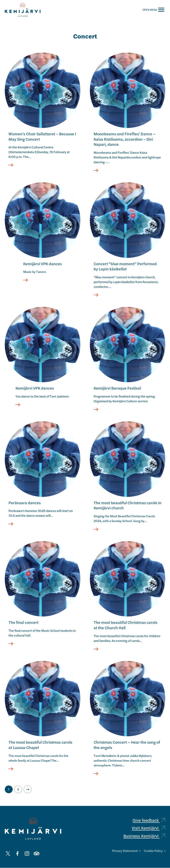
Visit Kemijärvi (148, 828)
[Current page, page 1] (9, 789)
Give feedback (149, 820)
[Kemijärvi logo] (33, 829)
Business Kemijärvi (144, 836)
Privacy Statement (126, 851)
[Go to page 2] (18, 789)
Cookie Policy (155, 851)
